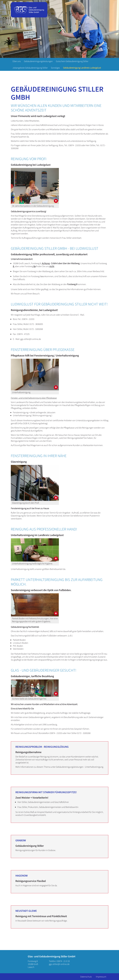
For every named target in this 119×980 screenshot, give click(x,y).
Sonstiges (55, 68)
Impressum (101, 977)
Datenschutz (86, 977)
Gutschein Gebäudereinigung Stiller (72, 61)
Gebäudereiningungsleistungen (38, 61)
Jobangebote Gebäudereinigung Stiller (30, 68)
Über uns (17, 61)
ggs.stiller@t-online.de (59, 964)
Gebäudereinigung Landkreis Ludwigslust (82, 68)
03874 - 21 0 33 (63, 961)
